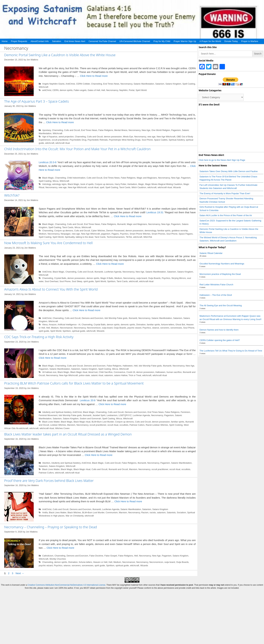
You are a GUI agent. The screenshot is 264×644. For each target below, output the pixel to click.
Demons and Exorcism (92, 318)
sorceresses (176, 328)
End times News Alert (75, 41)
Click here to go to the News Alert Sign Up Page (222, 160)
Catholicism (48, 556)
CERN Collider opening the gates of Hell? (220, 340)
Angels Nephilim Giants (53, 84)
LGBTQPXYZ (125, 415)
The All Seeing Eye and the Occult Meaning (221, 305)
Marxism (71, 425)
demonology (150, 231)
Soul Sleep (77, 281)
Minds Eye (128, 137)
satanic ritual (97, 375)
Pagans (115, 234)
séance (156, 328)
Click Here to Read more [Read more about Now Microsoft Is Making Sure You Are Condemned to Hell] (110, 264)
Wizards (177, 187)
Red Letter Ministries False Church (216, 285)
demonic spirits (128, 325)
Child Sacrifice (106, 372)
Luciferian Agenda (113, 272)
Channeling (97, 84)
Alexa (45, 325)
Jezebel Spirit (99, 415)
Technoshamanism (116, 237)
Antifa (45, 512)
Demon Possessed (115, 231)
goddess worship (180, 231)
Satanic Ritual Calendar (211, 253)
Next (20, 573)
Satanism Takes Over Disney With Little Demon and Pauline (229, 171)
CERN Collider (83, 84)
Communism (112, 512)
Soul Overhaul (51, 281)
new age (151, 137)
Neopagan (66, 234)
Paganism (176, 130)
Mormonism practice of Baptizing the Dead (220, 274)
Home (5, 41)
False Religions (106, 130)
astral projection (66, 137)
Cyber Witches (98, 231)
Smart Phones (158, 234)
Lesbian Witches (58, 425)
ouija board (142, 278)
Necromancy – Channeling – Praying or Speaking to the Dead (51, 527)
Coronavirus (119, 372)
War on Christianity (74, 516)
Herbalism (132, 184)
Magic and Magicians (147, 178)
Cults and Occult (72, 130)
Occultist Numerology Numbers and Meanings (222, 264)
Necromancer (66, 328)
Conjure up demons (104, 184)
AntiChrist (70, 84)
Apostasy (47, 130)
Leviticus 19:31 (155, 212)
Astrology (47, 184)
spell (102, 187)
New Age (146, 130)
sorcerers (165, 328)
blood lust (93, 372)
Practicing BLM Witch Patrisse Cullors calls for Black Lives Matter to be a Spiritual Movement (74, 383)
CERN (56, 90)
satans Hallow (121, 375)
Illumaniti (121, 224)
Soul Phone (147, 140)
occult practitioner (60, 140)
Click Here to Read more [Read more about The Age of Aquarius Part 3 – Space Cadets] (60, 122)
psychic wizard (134, 328)
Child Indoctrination (76, 178)
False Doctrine (96, 556)
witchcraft (50, 143)
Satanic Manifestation (144, 84)
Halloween (128, 366)
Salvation (56, 41)
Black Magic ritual (79, 372)
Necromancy (127, 84)
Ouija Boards (154, 278)
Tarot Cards (125, 187)
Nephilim (123, 90)
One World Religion (161, 130)
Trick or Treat (135, 375)
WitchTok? (12, 195)
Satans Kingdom (173, 84)
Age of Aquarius (50, 137)
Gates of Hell (94, 90)
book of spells (87, 184)
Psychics (124, 234)
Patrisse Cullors (137, 425)
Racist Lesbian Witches (157, 425)
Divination (141, 325)
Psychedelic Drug (78, 140)
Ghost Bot (180, 325)
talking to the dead (85, 237)
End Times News (111, 84)
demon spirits (66, 90)
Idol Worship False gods (116, 318)
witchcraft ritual (63, 143)
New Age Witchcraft (166, 137)
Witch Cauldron (139, 187)
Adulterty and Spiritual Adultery (57, 412)
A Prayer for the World (210, 41)
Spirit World (141, 90)
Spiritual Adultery (177, 140)
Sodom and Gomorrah (90, 419)
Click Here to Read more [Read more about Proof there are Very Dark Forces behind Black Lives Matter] (128, 501)
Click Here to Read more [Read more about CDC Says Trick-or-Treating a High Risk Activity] (53, 358)
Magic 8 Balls (107, 278)
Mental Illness (121, 130)
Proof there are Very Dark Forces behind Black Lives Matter (49, 481)
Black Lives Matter (51, 422)
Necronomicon (94, 328)
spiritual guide (79, 331)
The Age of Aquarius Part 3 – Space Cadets (37, 101)
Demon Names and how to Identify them (219, 330)
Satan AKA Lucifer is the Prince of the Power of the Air (226, 215)
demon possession (113, 137)
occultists (124, 425)
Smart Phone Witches (140, 234)
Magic (141, 184)
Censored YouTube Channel (102, 41)
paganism (106, 234)
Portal (132, 90)
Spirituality (70, 237)
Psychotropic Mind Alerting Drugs (125, 140)
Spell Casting (189, 84)
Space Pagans (186, 234)
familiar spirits (164, 231)
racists (153, 512)
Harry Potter (120, 184)
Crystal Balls (60, 278)
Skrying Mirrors (179, 278)
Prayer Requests (19, 41)
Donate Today (231, 41)
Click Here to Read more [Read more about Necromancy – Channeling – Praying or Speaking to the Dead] (60, 548)
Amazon (53, 325)
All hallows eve (49, 372)
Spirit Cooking (176, 425)
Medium (43, 234)
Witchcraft (44, 87)
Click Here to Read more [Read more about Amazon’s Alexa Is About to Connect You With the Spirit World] (87, 310)
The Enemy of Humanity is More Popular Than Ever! (225, 193)
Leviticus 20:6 (88, 400)
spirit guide (89, 281)
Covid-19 (131, 372)
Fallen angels (80, 90)
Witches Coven (62, 428)
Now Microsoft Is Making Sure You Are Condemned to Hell (48, 243)
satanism (109, 375)
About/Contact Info (40, 41)
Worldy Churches (58, 559)
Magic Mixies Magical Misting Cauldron (164, 184)
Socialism (181, 512)
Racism (145, 512)
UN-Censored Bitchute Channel (135, 41)
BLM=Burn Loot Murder (103, 422)
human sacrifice (174, 372)
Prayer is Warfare (250, 41)
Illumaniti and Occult (118, 469)
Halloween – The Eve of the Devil (216, 295)
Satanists (171, 512)
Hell (103, 90)
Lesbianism (112, 415)
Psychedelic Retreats (98, 140)
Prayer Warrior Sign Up (185, 41)
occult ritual (93, 187)
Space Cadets (161, 140)
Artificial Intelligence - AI (69, 325)
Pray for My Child (162, 41)
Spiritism (111, 281)
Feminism (185, 412)
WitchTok (148, 237)
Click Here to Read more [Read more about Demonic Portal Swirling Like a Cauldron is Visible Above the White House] (94, 76)
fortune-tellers (168, 325)
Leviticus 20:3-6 (48, 162)
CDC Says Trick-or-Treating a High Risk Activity (39, 337)
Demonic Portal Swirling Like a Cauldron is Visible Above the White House (60, 55)
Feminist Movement (48, 415)
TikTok (129, 237)
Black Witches (74, 512)
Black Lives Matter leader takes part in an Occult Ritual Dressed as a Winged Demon (68, 434)
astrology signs (59, 184)
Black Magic (48, 178)
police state (84, 375)
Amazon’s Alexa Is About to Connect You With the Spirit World (51, 289)
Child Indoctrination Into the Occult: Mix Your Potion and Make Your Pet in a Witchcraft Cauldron (77, 149)
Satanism (160, 84)
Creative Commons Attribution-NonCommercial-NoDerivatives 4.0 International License (66, 585)
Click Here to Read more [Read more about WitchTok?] (128, 216)
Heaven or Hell (100, 562)
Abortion (46, 463)
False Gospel (111, 556)
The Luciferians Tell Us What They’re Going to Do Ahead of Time (231, 351)
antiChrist (47, 90)
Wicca (55, 181)
